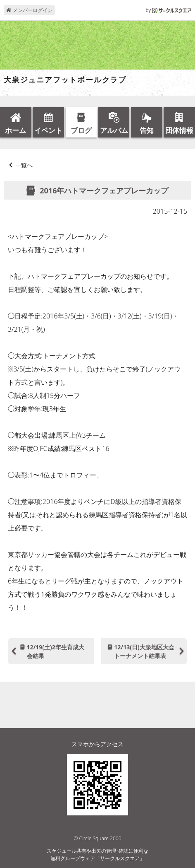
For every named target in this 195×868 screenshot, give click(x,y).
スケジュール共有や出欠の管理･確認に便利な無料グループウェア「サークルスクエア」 (97, 855)
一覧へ (24, 165)
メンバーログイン (29, 10)
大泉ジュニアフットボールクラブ (65, 80)
